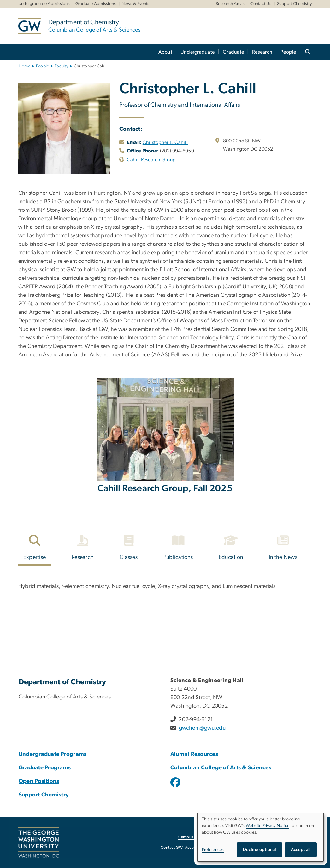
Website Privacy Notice (268, 826)
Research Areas (230, 4)
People (288, 52)
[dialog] (261, 837)
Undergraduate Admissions (44, 4)
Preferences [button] (213, 850)
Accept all (301, 850)
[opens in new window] (176, 787)
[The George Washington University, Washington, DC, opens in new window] (38, 842)
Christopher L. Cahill (165, 142)
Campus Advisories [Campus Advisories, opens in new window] (195, 837)
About (165, 52)
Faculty (61, 66)
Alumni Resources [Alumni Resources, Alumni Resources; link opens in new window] (194, 754)
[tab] (35, 549)
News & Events (135, 4)
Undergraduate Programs (53, 754)
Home (24, 66)
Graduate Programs (45, 768)
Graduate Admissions (96, 4)
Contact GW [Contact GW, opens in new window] (172, 848)
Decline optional (259, 850)
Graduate (233, 52)
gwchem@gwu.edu (202, 728)
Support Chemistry (294, 4)
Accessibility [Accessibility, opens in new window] (196, 848)
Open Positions (39, 781)
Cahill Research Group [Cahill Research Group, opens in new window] (151, 160)
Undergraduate (197, 52)
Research (262, 52)
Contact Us (261, 4)
